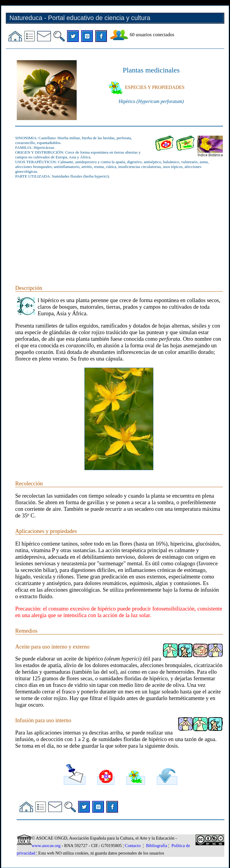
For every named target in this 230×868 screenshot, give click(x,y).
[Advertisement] (119, 225)
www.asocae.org (46, 846)
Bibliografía (156, 846)
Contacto (133, 846)
